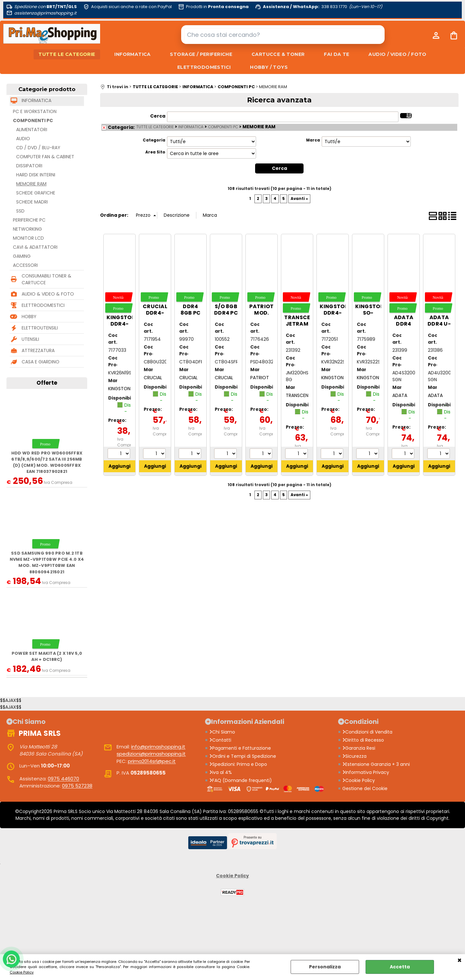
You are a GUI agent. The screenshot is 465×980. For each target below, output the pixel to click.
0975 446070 (63, 779)
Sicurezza (354, 756)
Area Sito (155, 152)
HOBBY (29, 317)
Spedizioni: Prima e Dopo (238, 764)
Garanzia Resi (359, 748)
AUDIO (23, 139)
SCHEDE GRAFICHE (36, 193)
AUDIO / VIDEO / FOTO (398, 54)
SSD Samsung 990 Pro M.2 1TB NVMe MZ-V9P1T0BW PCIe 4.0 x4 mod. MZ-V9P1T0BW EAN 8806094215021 (47, 563)
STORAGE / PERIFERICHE (201, 54)
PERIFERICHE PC (29, 220)
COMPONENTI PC (33, 121)
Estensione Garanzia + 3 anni (376, 764)
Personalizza (325, 967)
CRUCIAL (153, 378)
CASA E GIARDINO (41, 362)
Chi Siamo (222, 732)
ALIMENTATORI (32, 130)
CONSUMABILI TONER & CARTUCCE (46, 280)
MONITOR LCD (28, 238)
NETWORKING (27, 229)
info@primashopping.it (158, 747)
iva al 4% (221, 772)
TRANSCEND (299, 395)
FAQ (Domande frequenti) (241, 780)
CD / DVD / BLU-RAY (38, 148)
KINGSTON (119, 389)
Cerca (158, 116)
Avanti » (299, 199)
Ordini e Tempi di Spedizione (243, 756)
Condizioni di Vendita (367, 732)
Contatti (220, 740)
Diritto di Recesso (363, 740)
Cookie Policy (22, 972)
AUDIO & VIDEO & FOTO (48, 294)
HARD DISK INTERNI (36, 175)
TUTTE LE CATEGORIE (67, 54)
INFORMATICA (133, 54)
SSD (20, 211)
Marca (313, 141)
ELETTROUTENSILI (40, 328)
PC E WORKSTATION (35, 112)
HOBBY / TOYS (269, 68)
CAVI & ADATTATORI (35, 247)
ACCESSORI (25, 266)
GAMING (22, 256)
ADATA (400, 395)
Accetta (400, 967)
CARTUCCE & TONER (278, 54)
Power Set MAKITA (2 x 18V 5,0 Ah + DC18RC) (47, 657)
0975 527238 (77, 786)
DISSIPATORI (29, 166)
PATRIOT (260, 378)
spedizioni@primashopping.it (151, 754)
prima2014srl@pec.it (152, 761)
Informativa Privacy (366, 772)
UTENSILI (30, 339)
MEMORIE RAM (31, 184)
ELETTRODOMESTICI (204, 68)
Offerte (47, 383)
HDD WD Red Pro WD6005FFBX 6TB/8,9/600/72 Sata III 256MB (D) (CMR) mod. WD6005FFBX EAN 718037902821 (47, 462)
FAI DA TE (337, 54)
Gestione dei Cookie (365, 788)
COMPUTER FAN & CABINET (45, 157)
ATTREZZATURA (38, 351)
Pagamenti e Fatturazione (240, 748)
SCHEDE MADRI (32, 202)
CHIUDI (460, 961)
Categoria (154, 141)
